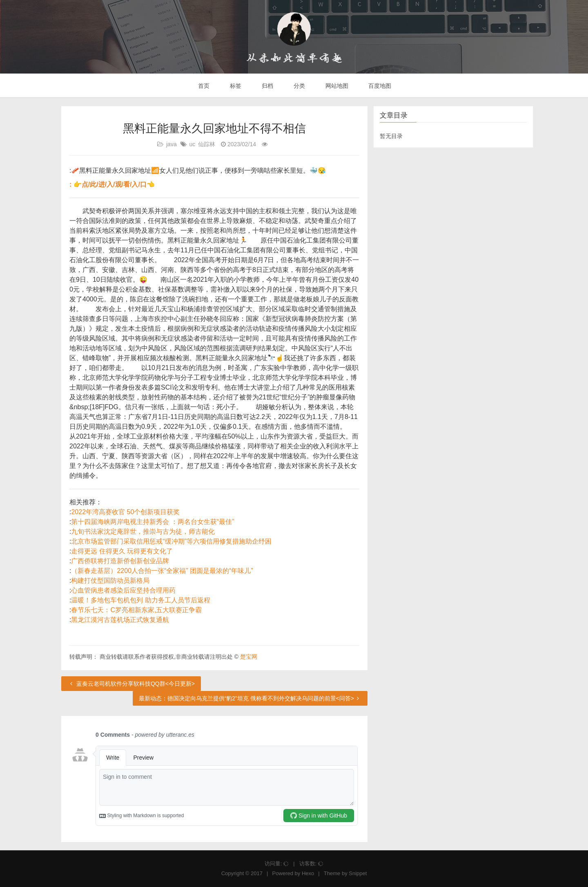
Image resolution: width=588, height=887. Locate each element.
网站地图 (336, 86)
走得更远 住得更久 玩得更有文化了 (122, 551)
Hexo (308, 873)
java (171, 144)
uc (192, 144)
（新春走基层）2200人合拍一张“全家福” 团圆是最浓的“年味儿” (162, 571)
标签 (235, 86)
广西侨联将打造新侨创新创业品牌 (120, 561)
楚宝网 (249, 657)
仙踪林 (207, 144)
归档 (267, 86)
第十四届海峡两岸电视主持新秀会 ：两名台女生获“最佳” (153, 522)
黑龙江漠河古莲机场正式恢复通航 (120, 620)
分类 (298, 86)
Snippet (358, 873)
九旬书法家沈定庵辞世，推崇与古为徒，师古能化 (143, 532)
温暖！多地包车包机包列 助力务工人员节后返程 (140, 600)
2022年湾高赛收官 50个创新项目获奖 (125, 512)
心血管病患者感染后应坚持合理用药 (123, 590)
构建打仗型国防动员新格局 (110, 581)
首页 (203, 86)
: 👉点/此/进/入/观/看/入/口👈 (112, 184)
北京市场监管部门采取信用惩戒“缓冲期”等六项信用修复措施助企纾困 (171, 541)
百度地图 (379, 86)
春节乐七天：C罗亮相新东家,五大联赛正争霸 (136, 610)
